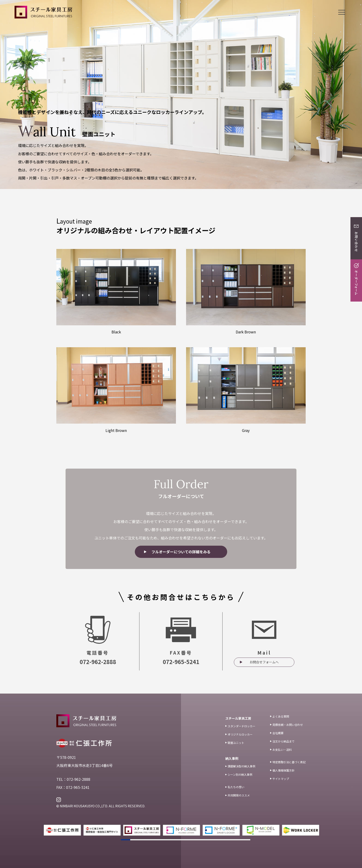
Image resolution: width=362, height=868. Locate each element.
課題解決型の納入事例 (240, 766)
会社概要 (277, 733)
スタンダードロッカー (240, 726)
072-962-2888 (98, 662)
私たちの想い (235, 787)
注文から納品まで (282, 741)
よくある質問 (280, 716)
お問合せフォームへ (264, 662)
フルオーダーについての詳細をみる (181, 552)
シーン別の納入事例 (239, 774)
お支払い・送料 (281, 750)
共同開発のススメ (238, 795)
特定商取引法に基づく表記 (288, 762)
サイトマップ (280, 779)
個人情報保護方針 (282, 770)
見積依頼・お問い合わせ (287, 725)
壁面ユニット (235, 743)
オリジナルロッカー (239, 734)
